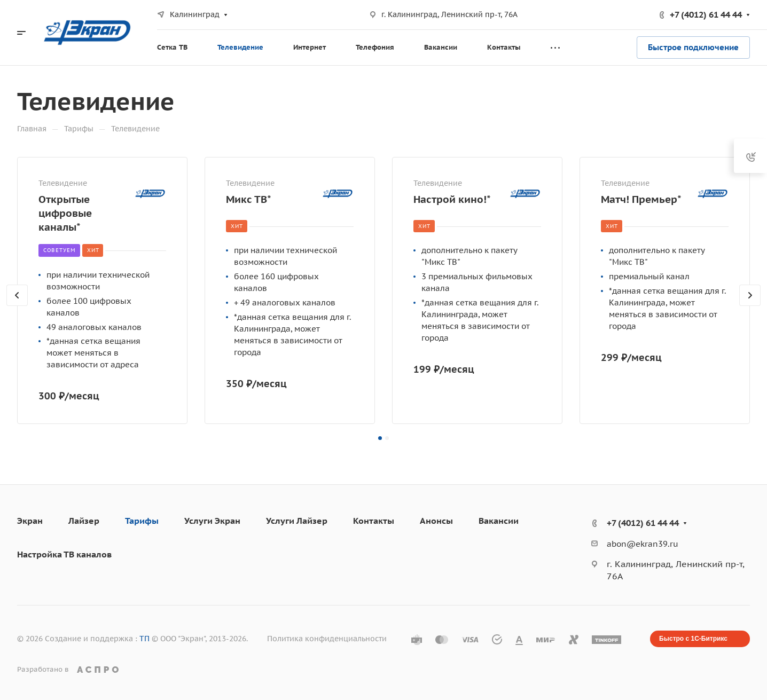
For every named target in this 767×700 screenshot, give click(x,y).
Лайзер (84, 521)
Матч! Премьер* (641, 199)
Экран (30, 521)
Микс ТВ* (249, 199)
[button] (380, 438)
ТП (144, 639)
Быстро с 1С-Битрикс (693, 639)
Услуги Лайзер (297, 521)
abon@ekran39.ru (643, 544)
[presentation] (17, 306)
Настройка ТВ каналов (64, 554)
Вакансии (499, 521)
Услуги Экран (212, 521)
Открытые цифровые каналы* (65, 213)
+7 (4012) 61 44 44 (706, 14)
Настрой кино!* (452, 199)
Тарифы (142, 521)
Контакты (374, 521)
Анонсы (436, 521)
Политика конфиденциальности (327, 639)
